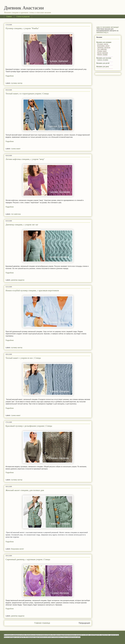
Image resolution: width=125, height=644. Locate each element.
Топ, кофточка (102, 49)
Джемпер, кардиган (104, 47)
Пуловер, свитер (103, 44)
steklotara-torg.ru (102, 32)
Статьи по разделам (23, 16)
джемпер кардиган (18, 280)
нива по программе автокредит (108, 27)
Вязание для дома (103, 67)
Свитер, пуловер (103, 60)
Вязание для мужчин (104, 58)
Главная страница (42, 623)
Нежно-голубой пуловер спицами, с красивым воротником (32, 290)
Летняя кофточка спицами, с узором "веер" (25, 159)
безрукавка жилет (17, 549)
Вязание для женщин (104, 42)
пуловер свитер (17, 83)
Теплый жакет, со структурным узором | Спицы (27, 94)
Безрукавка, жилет (103, 46)
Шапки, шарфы (102, 55)
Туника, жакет (102, 51)
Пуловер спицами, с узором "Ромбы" (22, 28)
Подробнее (10, 76)
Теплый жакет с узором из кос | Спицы (23, 358)
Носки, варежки (103, 53)
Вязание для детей (103, 63)
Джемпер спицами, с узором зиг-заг (22, 225)
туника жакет (16, 149)
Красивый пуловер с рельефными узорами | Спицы (29, 426)
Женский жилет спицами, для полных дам (25, 490)
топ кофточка (16, 214)
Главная (9, 16)
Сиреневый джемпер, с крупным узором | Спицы (28, 559)
